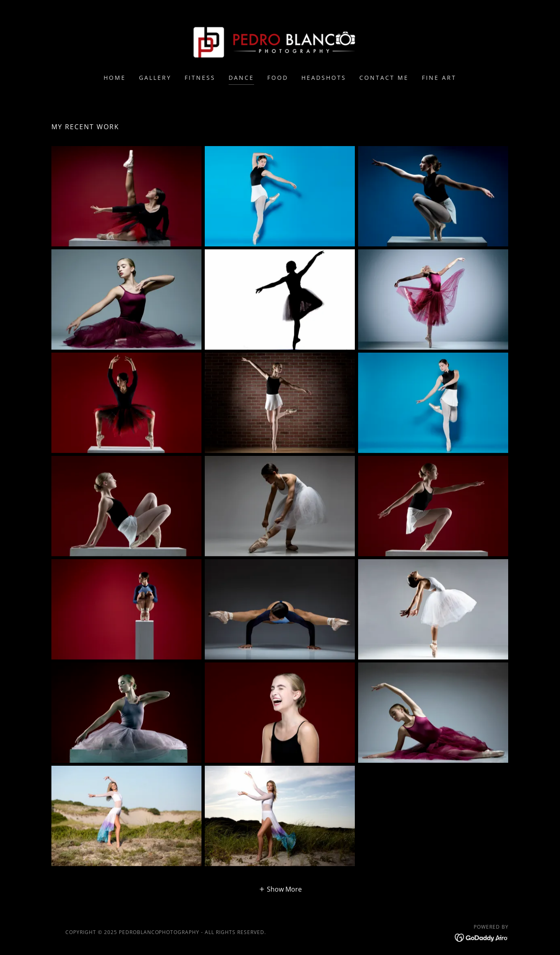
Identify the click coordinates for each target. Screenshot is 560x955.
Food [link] (278, 78)
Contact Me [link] (384, 78)
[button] (280, 889)
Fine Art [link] (439, 78)
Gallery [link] (155, 78)
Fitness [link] (200, 78)
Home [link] (115, 78)
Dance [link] (241, 78)
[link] (280, 42)
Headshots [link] (324, 78)
